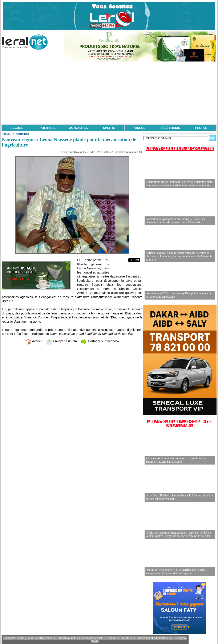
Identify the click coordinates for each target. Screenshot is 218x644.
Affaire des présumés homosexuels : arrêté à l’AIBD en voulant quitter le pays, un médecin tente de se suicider (178, 534)
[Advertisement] (109, 93)
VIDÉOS (140, 128)
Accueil (6, 134)
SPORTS (109, 128)
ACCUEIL (17, 128)
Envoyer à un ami (62, 341)
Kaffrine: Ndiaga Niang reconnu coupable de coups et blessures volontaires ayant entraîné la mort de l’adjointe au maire (179, 256)
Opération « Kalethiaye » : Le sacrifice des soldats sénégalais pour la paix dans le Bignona (175, 571)
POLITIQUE (48, 128)
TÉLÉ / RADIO (171, 128)
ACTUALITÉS (78, 128)
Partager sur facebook (100, 341)
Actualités (22, 134)
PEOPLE (201, 128)
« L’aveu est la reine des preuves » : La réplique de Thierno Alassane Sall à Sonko (175, 460)
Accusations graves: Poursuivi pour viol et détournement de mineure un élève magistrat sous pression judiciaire (179, 184)
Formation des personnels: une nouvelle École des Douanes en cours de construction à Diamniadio (175, 221)
